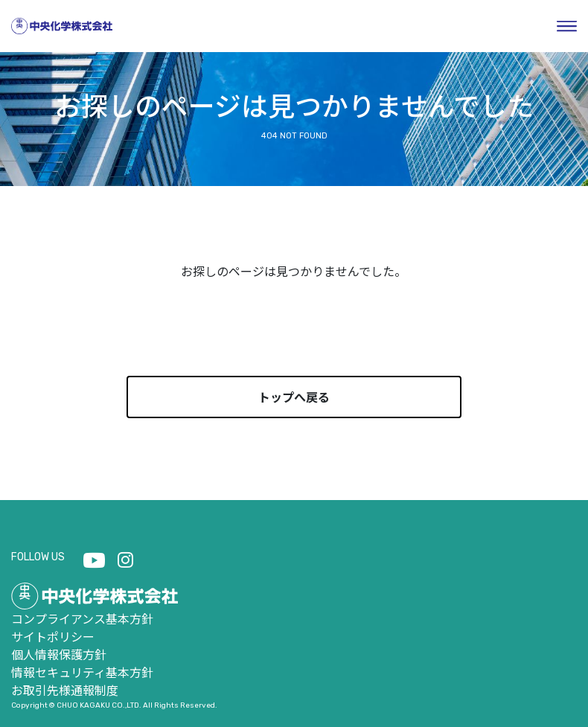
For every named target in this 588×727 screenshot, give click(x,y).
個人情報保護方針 (59, 654)
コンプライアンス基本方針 (82, 618)
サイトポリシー (53, 636)
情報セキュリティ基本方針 (82, 672)
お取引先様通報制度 (65, 690)
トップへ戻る (294, 397)
